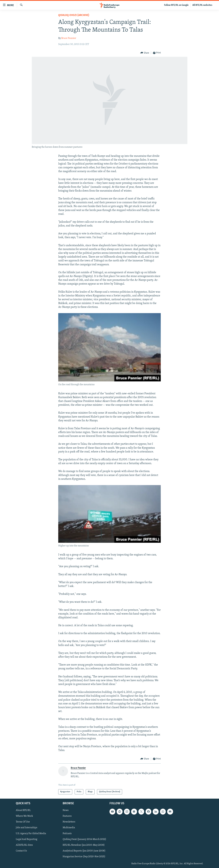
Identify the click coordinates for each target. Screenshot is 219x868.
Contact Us (21, 851)
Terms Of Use (23, 822)
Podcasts (67, 834)
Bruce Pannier (69, 38)
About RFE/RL (23, 810)
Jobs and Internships (27, 828)
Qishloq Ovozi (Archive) (74, 15)
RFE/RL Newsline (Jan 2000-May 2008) (84, 845)
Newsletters (69, 822)
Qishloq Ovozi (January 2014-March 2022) (84, 839)
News (66, 810)
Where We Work (24, 816)
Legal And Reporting (27, 839)
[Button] (145, 53)
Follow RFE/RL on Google (176, 5)
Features (67, 816)
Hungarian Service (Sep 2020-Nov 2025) (84, 857)
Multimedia (69, 828)
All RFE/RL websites (202, 5)
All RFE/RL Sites (24, 845)
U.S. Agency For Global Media (31, 834)
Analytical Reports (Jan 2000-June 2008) (84, 851)
